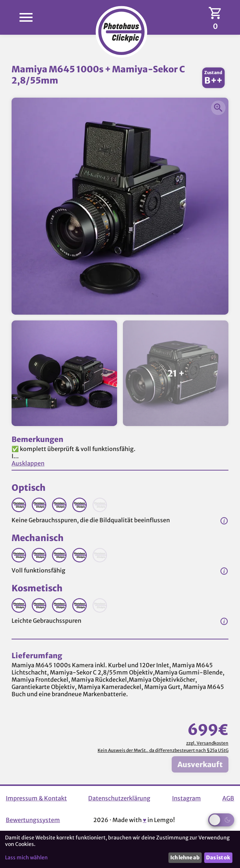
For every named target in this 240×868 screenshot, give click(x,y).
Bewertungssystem (33, 820)
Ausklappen (28, 463)
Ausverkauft (200, 764)
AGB (228, 798)
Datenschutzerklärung (119, 798)
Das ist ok (218, 858)
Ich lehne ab (185, 858)
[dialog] (120, 849)
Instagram (187, 798)
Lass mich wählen (26, 858)
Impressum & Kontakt (36, 798)
